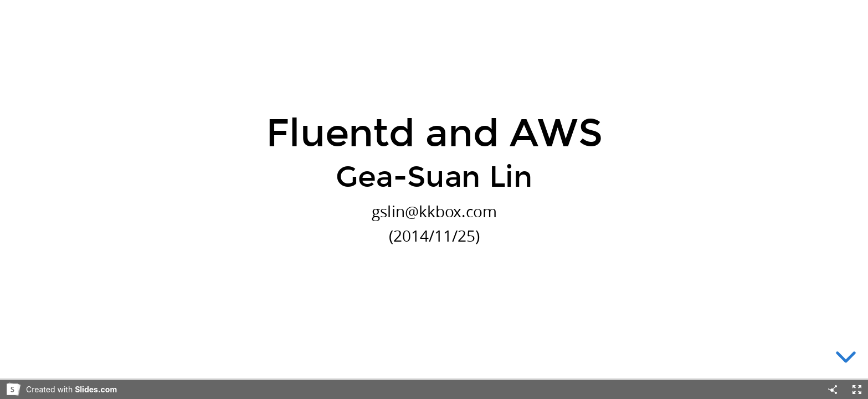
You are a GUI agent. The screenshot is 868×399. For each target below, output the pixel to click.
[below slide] (846, 359)
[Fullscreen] (857, 390)
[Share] (833, 390)
